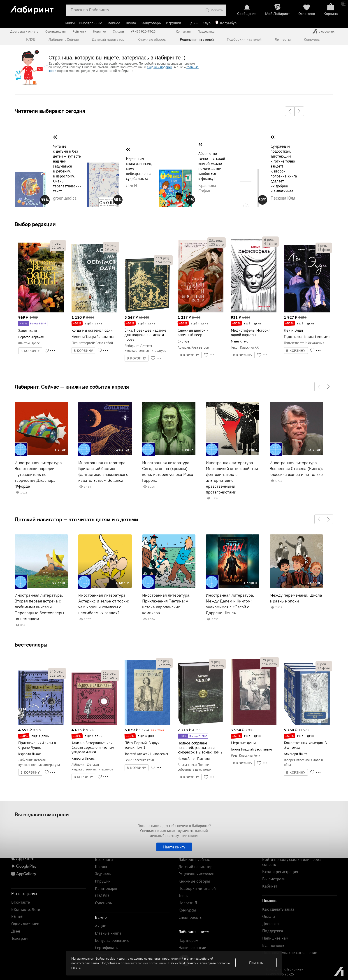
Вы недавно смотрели (42, 814)
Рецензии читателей (197, 39)
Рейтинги (79, 31)
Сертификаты (56, 31)
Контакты (183, 31)
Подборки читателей (244, 39)
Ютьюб (17, 917)
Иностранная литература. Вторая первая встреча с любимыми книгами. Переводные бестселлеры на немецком (39, 607)
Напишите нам (275, 938)
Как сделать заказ (278, 909)
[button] (290, 111)
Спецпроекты (190, 917)
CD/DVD (102, 896)
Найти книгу (174, 847)
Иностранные (91, 23)
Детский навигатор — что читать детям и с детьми (76, 519)
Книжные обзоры (152, 39)
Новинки (100, 31)
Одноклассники (25, 924)
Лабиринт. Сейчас (64, 39)
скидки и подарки (159, 67)
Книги (70, 23)
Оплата (269, 916)
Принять (256, 963)
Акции (101, 926)
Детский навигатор (108, 39)
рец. (56, 243)
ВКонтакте (21, 902)
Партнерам (188, 940)
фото (58, 247)
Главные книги (108, 933)
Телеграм (20, 938)
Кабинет (270, 886)
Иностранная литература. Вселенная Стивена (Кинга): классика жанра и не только (296, 469)
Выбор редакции (35, 224)
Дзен (16, 931)
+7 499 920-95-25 (143, 31)
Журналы (103, 874)
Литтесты (283, 39)
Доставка (270, 924)
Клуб (206, 23)
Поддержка (206, 31)
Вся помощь (273, 945)
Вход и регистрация (280, 872)
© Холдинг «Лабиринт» (284, 969)
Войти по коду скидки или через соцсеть (291, 862)
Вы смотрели (274, 879)
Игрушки (174, 23)
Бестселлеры (31, 645)
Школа (130, 23)
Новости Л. (188, 903)
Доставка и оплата (24, 31)
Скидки (118, 31)
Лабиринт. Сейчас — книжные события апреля (72, 387)
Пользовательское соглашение (290, 953)
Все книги (104, 859)
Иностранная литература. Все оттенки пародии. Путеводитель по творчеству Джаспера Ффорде (39, 475)
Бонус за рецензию (112, 940)
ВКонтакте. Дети (26, 909)
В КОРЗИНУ (30, 351)
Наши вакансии (192, 948)
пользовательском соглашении (144, 963)
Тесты (183, 896)
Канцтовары (151, 23)
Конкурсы (312, 39)
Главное (113, 23)
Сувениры (104, 903)
